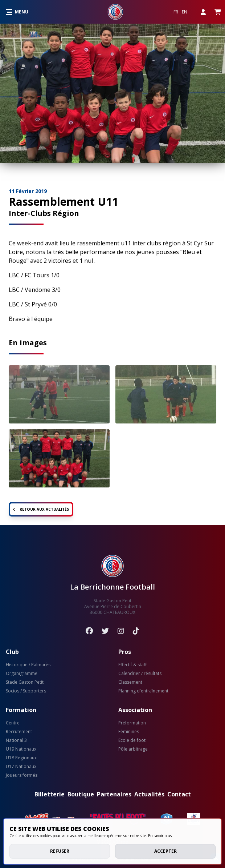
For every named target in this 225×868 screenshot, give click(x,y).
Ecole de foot (132, 740)
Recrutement (19, 732)
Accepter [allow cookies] (165, 851)
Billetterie (50, 794)
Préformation (132, 723)
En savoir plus (160, 836)
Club (12, 652)
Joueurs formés (22, 775)
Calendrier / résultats (140, 674)
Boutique (81, 794)
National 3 (16, 740)
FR (176, 12)
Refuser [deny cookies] (60, 851)
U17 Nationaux (21, 767)
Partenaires (114, 794)
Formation (21, 710)
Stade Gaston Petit (25, 682)
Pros (125, 652)
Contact (179, 794)
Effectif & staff (132, 665)
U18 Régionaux (21, 758)
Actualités (149, 794)
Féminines (129, 732)
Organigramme (22, 674)
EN (185, 12)
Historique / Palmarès (28, 665)
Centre (13, 723)
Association (135, 710)
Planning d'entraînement (143, 691)
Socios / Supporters (26, 691)
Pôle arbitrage (133, 749)
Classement (130, 682)
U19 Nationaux (21, 749)
